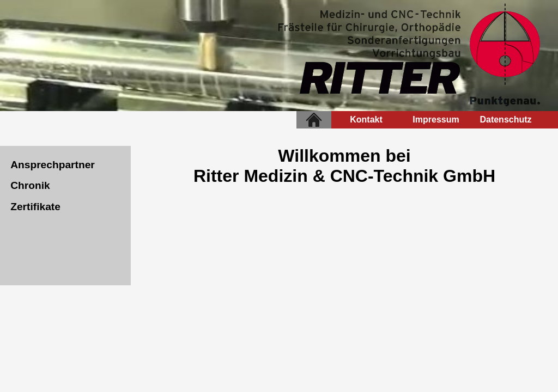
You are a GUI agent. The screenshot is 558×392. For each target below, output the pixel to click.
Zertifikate (35, 207)
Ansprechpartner (53, 165)
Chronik (30, 185)
